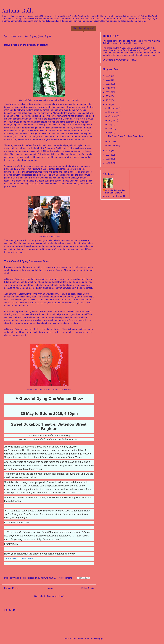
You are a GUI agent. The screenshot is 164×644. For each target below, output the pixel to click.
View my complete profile (114, 196)
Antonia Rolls (18, 10)
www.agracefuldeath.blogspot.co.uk (138, 55)
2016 (109, 104)
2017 (109, 100)
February (113, 146)
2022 (109, 80)
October (112, 116)
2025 (109, 76)
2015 (109, 151)
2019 (109, 92)
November (113, 112)
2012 (109, 163)
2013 (109, 159)
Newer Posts (11, 588)
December (113, 108)
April (111, 141)
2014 (109, 155)
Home (50, 588)
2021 (109, 84)
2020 (109, 88)
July (111, 124)
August (112, 120)
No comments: (66, 578)
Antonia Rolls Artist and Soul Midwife (115, 192)
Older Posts (88, 588)
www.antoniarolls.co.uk (126, 60)
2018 (109, 96)
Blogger (100, 639)
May (111, 133)
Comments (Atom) (56, 596)
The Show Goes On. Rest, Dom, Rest (28, 36)
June (111, 129)
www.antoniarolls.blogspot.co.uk (128, 43)
